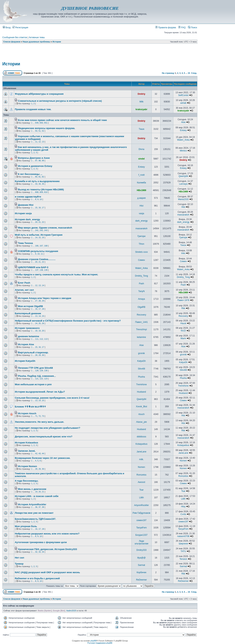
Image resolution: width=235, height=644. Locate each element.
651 (46, 123)
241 (37, 230)
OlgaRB (141, 307)
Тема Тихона (25, 243)
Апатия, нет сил (24, 290)
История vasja (23, 213)
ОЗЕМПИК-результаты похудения (38, 251)
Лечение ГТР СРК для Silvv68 (35, 368)
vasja (141, 213)
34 (40, 184)
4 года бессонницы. (27, 481)
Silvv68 (141, 369)
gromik (141, 353)
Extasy (183, 130)
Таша (142, 129)
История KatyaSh (25, 361)
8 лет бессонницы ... (30, 174)
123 (46, 379)
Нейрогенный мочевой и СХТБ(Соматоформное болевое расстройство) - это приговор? (68, 321)
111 (37, 339)
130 (46, 371)
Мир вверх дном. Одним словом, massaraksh (45, 228)
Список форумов (12, 42)
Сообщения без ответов (15, 37)
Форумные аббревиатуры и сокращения (39, 94)
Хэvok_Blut (141, 407)
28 (40, 301)
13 (43, 142)
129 (41, 371)
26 (43, 323)
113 (46, 339)
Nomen (183, 461)
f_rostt (142, 175)
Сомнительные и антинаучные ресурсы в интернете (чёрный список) (60, 101)
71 (36, 416)
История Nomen (27, 466)
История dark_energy (27, 219)
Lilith (141, 498)
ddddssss (141, 437)
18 (43, 309)
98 (40, 161)
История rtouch (27, 413)
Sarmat (141, 565)
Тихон (183, 245)
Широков (183, 544)
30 (43, 355)
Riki (183, 308)
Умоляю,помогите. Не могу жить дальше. (40, 422)
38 (43, 507)
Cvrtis (183, 514)
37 (40, 507)
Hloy (183, 507)
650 (41, 123)
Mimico (183, 151)
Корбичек (141, 572)
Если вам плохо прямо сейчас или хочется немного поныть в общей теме (62, 120)
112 (41, 339)
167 (41, 246)
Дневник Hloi (26, 205)
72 (40, 416)
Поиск (192, 28)
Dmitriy (142, 94)
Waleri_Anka (183, 140)
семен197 (141, 520)
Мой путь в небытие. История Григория (39, 235)
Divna (141, 149)
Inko (183, 253)
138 (41, 270)
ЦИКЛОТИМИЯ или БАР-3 (33, 267)
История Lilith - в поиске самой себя (37, 496)
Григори (142, 236)
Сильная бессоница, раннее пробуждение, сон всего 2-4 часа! (52, 398)
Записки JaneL (27, 451)
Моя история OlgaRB (30, 306)
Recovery (141, 315)
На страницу (168, 73)
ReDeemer (141, 580)
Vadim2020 (71, 611)
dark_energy (141, 221)
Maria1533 (183, 199)
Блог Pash (24, 283)
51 (40, 131)
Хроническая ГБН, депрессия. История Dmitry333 (47, 549)
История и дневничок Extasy (35, 166)
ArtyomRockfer (142, 505)
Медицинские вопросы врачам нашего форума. (47, 128)
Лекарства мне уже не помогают (34, 513)
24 (36, 323)
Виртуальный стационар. (33, 352)
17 (43, 208)
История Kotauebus (27, 443)
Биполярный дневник (28, 313)
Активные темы (37, 37)
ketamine (141, 337)
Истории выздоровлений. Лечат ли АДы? (40, 392)
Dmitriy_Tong (141, 276)
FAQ (182, 28)
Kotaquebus (141, 444)
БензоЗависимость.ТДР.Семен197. (35, 519)
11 (36, 142)
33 (36, 184)
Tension (183, 559)
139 (46, 270)
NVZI (183, 331)
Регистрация (20, 28)
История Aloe (26, 344)
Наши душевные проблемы (36, 42)
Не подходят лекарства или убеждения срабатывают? (48, 428)
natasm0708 (183, 536)
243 (46, 230)
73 (43, 416)
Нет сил (20, 558)
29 (43, 301)
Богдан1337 (142, 535)
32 (36, 552)
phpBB (94, 641)
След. (194, 73)
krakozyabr (142, 109)
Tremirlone (141, 384)
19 (40, 331)
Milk (142, 102)
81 (40, 177)
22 (43, 222)
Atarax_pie (142, 422)
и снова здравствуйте (28, 197)
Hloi (141, 206)
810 (46, 192)
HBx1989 (141, 190)
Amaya (142, 299)
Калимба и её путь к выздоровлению (37, 181)
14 (36, 237)
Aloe (183, 122)
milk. (141, 459)
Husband (141, 392)
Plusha (141, 377)
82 (43, 177)
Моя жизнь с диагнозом (32, 489)
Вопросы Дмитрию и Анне (34, 158)
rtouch (142, 414)
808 (37, 192)
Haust (183, 323)
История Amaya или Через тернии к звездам (45, 298)
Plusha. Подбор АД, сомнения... (37, 376)
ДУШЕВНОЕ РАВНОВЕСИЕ (90, 8)
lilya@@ (141, 558)
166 (37, 246)
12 (40, 142)
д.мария (142, 198)
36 (36, 507)
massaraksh (183, 215)
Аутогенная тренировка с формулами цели (41, 542)
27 (36, 301)
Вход (7, 28)
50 (36, 131)
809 (41, 192)
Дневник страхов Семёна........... (37, 259)
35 (43, 184)
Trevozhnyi (141, 329)
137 (37, 270)
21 (40, 222)
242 (41, 230)
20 (36, 222)
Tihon (142, 244)
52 (43, 131)
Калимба (141, 183)
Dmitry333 (141, 550)
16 (40, 208)
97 (36, 161)
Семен (141, 260)
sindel (141, 159)
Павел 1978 (183, 300)
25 (40, 323)
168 (46, 246)
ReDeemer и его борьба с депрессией (37, 578)
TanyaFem (141, 528)
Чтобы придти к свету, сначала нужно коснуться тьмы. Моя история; (56, 274)
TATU (183, 551)
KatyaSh (142, 361)
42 (36, 453)
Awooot (141, 482)
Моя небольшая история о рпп (33, 384)
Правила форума (166, 28)
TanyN (141, 291)
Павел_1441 (141, 322)
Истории (57, 42)
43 (40, 453)
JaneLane (141, 452)
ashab (183, 103)
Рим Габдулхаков (141, 513)
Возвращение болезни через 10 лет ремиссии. (43, 458)
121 (37, 379)
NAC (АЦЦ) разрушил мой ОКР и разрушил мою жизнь (47, 572)
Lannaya (183, 184)
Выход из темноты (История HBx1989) (41, 189)
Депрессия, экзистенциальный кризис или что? (44, 437)
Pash (142, 284)
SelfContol (183, 95)
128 (37, 371)
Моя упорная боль (26, 526)
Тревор (19, 564)
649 (37, 123)
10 (41, 199)
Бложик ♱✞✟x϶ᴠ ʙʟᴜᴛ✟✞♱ (30, 407)
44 (43, 453)
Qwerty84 (183, 176)
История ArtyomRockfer (32, 504)
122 (41, 379)
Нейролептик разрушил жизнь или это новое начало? (47, 534)
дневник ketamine (29, 336)
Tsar (141, 490)
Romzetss (142, 475)
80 (36, 177)
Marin (183, 338)
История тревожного (27, 328)
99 (43, 161)
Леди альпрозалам (141, 542)
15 (189, 73)
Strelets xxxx (141, 252)
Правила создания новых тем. (33, 109)
